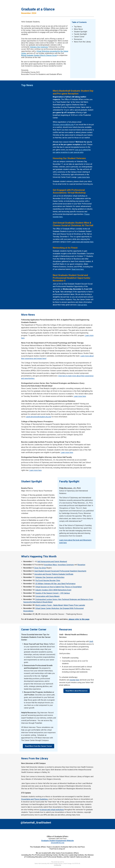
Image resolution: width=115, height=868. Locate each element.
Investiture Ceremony (66, 565)
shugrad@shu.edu (58, 843)
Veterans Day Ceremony (39, 47)
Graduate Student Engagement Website (57, 841)
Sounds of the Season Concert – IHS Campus (53, 593)
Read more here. (78, 269)
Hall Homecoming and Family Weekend (52, 562)
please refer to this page (79, 619)
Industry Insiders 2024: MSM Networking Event (53, 590)
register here (74, 680)
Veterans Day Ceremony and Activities (50, 577)
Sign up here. (82, 305)
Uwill (91, 641)
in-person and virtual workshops (52, 810)
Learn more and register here (82, 242)
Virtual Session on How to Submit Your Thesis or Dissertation (59, 587)
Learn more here (84, 177)
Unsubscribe (57, 865)
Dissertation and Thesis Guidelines (34, 799)
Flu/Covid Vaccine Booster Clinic (48, 580)
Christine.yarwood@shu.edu (63, 125)
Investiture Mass (50, 565)
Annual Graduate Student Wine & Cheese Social (39, 55)
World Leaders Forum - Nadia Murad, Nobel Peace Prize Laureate (60, 605)
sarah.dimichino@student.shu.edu (39, 417)
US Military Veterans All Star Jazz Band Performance (55, 584)
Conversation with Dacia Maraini (47, 596)
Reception (81, 565)
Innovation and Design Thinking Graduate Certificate (54, 574)
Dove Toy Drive (40, 568)
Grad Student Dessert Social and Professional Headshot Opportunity (60, 571)
